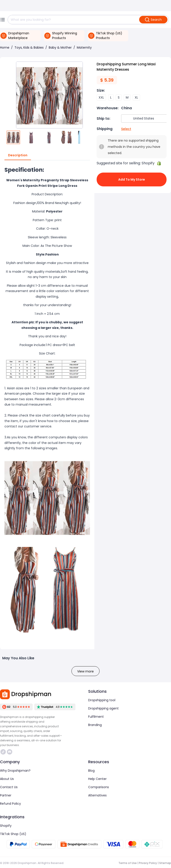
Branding (95, 725)
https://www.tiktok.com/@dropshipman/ (3, 752)
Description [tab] (18, 155)
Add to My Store (132, 179)
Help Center (97, 779)
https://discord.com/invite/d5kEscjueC (10, 752)
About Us (7, 779)
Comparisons (99, 787)
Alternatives (97, 795)
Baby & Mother (60, 47)
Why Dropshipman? (15, 771)
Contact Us (9, 787)
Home (5, 47)
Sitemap (165, 863)
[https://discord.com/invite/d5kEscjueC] (10, 752)
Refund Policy (10, 804)
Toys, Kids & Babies (29, 47)
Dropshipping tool (102, 700)
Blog (91, 771)
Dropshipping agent (103, 708)
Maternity (84, 47)
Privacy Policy (148, 863)
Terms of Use (128, 863)
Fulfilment (96, 717)
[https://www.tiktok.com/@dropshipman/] (3, 752)
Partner (6, 795)
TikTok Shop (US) (13, 834)
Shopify (6, 826)
